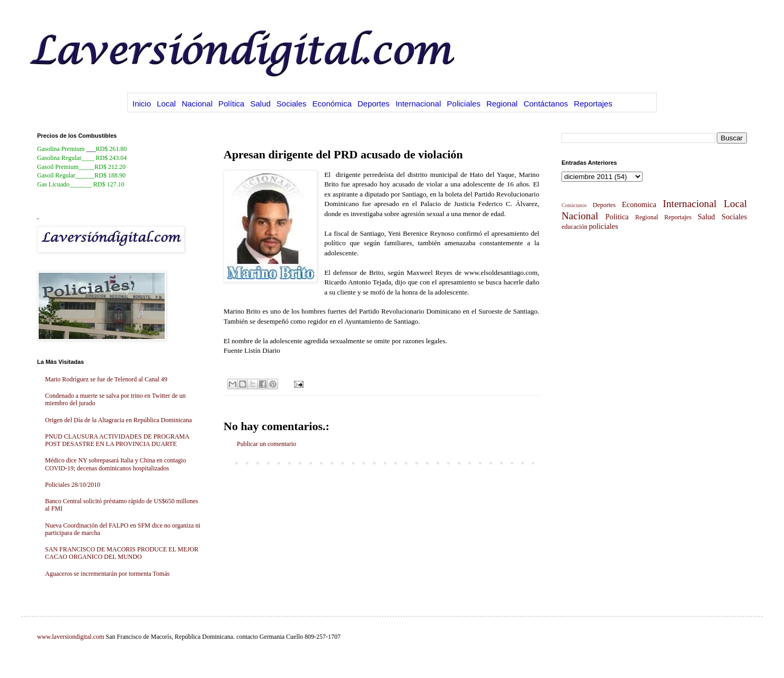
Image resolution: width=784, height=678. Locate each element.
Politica (617, 217)
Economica (639, 204)
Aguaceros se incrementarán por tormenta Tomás (107, 574)
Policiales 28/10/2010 (73, 485)
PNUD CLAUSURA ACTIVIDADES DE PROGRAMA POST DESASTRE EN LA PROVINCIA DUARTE (117, 440)
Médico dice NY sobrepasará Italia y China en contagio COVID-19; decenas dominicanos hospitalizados (115, 464)
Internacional (418, 104)
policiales (604, 226)
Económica (332, 104)
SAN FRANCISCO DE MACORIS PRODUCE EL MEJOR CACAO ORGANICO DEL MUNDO (122, 553)
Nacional (197, 104)
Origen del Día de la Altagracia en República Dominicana (118, 420)
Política (231, 104)
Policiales (464, 104)
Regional (502, 104)
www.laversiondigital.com (71, 637)
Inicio (142, 104)
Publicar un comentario (266, 444)
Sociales (292, 104)
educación (574, 227)
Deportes (374, 104)
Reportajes (593, 104)
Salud (260, 104)
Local (166, 104)
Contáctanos (546, 104)
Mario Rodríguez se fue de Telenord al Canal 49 (106, 379)
